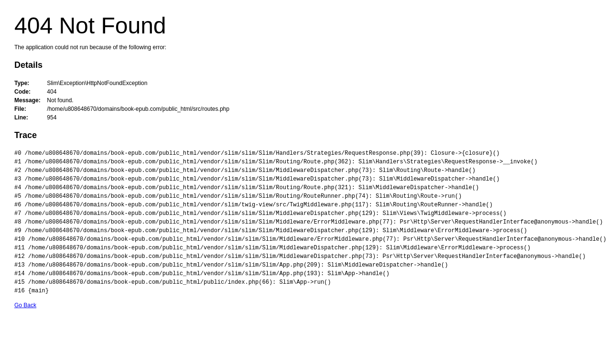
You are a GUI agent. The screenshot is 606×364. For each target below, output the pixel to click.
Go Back (25, 305)
